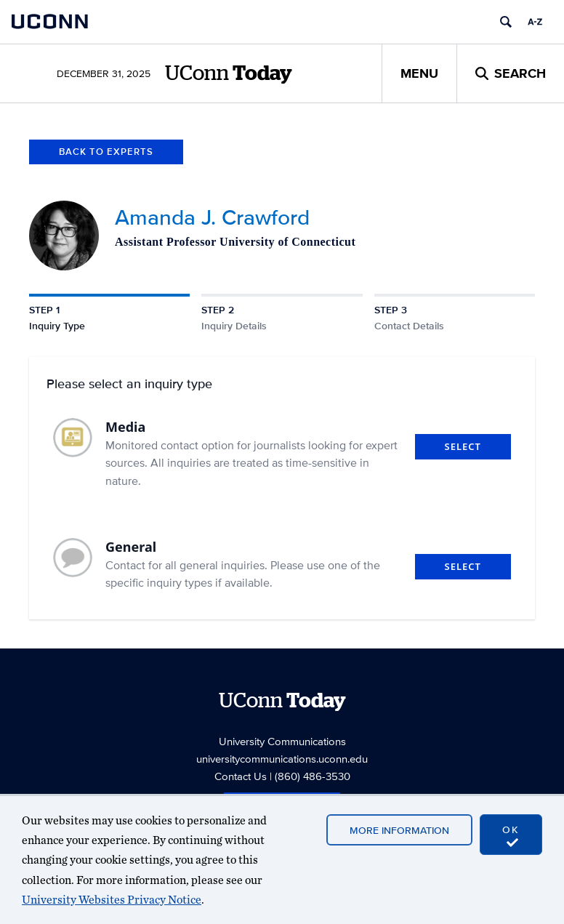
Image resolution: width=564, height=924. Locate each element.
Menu (419, 73)
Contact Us (241, 776)
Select (463, 446)
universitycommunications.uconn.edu (282, 759)
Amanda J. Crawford (212, 217)
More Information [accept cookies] (399, 830)
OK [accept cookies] (511, 835)
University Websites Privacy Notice (112, 900)
